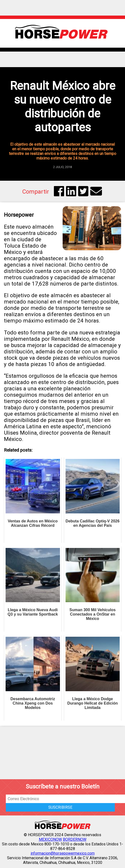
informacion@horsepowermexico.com (63, 853)
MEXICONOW (50, 839)
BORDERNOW (75, 839)
